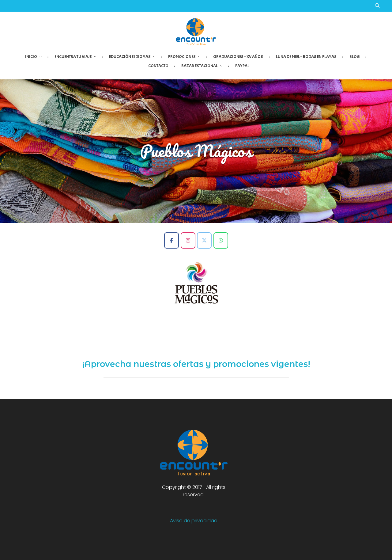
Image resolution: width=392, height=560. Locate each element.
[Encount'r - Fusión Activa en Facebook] (171, 240)
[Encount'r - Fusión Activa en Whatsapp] (221, 240)
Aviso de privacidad (194, 521)
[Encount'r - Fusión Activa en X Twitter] (204, 240)
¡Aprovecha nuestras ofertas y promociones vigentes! (196, 364)
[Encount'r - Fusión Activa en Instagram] (188, 240)
